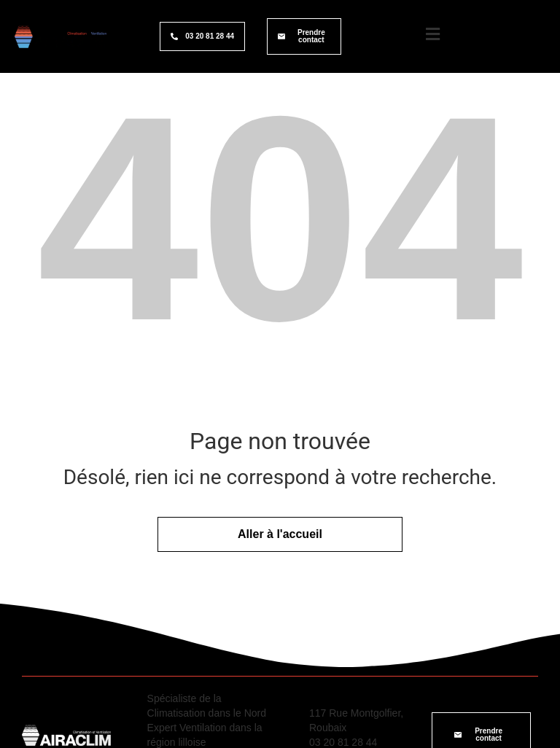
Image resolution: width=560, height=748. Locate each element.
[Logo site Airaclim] (61, 36)
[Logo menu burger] (432, 34)
